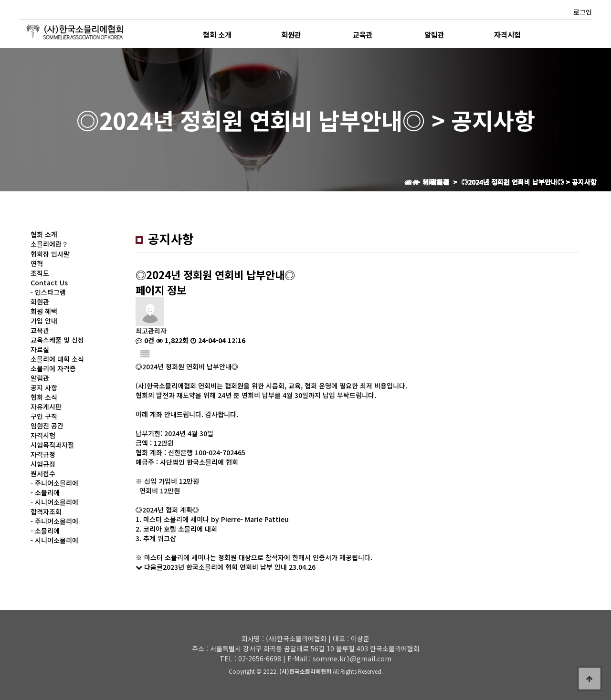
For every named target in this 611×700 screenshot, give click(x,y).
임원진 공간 (47, 426)
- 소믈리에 (45, 492)
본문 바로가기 (0, 0)
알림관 (434, 34)
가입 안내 (44, 321)
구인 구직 (44, 416)
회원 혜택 (44, 311)
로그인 (583, 12)
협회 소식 (44, 397)
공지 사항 (44, 387)
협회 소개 (217, 34)
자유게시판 (46, 407)
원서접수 (43, 473)
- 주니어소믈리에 (54, 483)
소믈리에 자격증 (53, 368)
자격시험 (507, 34)
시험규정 (43, 464)
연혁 (37, 263)
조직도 (40, 273)
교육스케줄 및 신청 (57, 340)
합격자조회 (46, 512)
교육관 (363, 34)
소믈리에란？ (49, 244)
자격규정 (43, 454)
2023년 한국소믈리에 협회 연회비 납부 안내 (225, 567)
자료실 (40, 349)
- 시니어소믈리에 (54, 502)
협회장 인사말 (50, 254)
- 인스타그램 (48, 292)
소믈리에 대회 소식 (57, 359)
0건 (145, 340)
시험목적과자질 (52, 445)
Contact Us (49, 282)
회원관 (291, 34)
